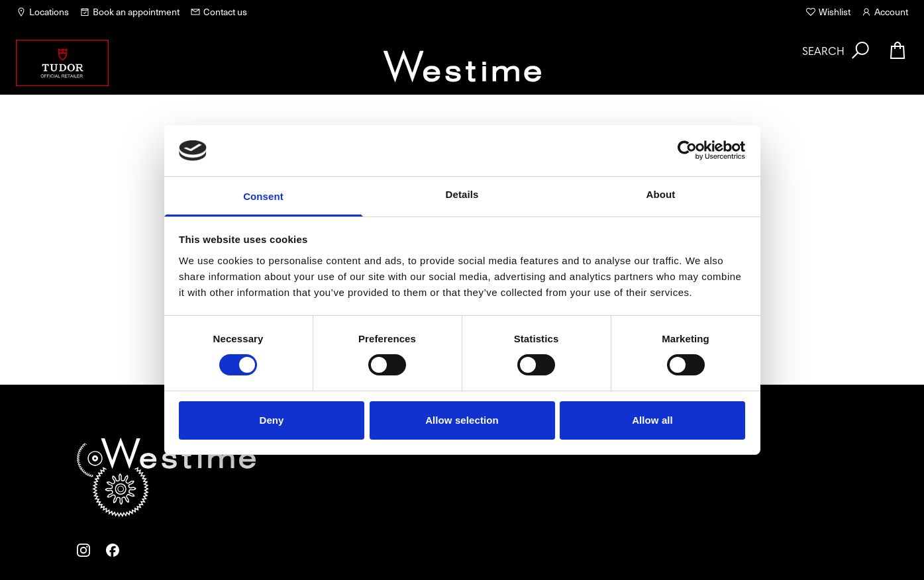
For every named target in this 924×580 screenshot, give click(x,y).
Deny (271, 420)
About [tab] (661, 194)
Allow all (652, 420)
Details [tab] (462, 194)
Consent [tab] (263, 196)
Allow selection (462, 420)
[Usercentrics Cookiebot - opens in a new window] (687, 150)
